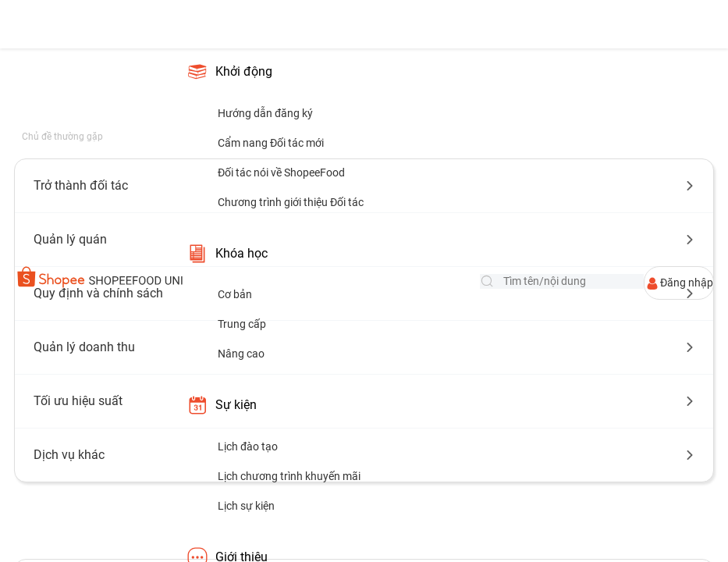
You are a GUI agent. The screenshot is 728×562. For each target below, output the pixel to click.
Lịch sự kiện (246, 506)
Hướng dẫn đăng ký (265, 113)
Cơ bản (235, 294)
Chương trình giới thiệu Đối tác (291, 202)
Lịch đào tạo (248, 446)
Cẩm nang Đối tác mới (271, 143)
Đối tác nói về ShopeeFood (281, 173)
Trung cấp (242, 324)
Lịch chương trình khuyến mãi (289, 476)
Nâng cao (241, 354)
